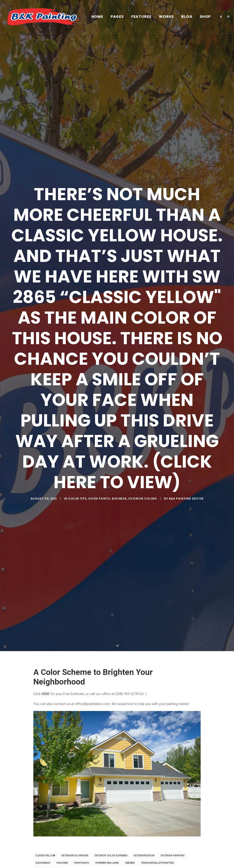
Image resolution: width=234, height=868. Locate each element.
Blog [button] (187, 17)
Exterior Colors (143, 499)
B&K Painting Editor (186, 499)
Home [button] (97, 17)
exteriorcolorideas (75, 856)
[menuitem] (97, 17)
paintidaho (82, 863)
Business (119, 499)
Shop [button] (205, 17)
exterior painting (173, 856)
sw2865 (130, 863)
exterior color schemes (111, 856)
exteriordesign (144, 856)
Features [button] (141, 17)
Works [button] (166, 17)
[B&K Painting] (44, 17)
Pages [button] (117, 17)
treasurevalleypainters (157, 863)
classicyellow (45, 856)
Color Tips (77, 499)
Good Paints (99, 499)
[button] (222, 17)
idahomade (43, 863)
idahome (62, 863)
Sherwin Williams (107, 863)
